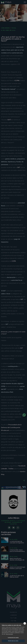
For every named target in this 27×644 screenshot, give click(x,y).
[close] (25, 623)
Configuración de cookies (13, 638)
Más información (9, 634)
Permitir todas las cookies (13, 641)
